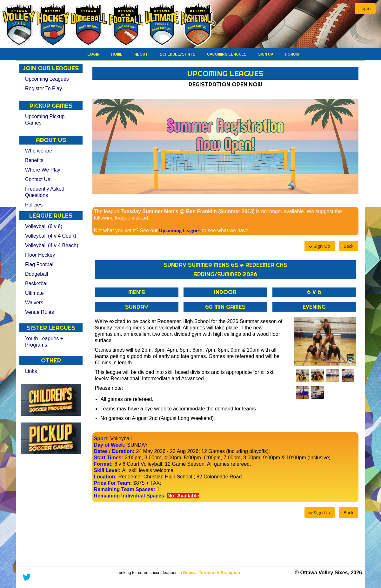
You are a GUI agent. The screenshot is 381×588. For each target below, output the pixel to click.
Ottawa (190, 573)
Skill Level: (107, 470)
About (142, 54)
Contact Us (38, 179)
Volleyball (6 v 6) (44, 226)
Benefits (34, 160)
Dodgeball (37, 274)
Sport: (101, 439)
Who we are (39, 151)
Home (117, 54)
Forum (292, 54)
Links (31, 371)
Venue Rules (40, 312)
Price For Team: (113, 483)
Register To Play (43, 88)
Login (94, 54)
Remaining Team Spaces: (125, 489)
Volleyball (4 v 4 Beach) (52, 245)
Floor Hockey (40, 255)
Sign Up (266, 54)
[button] (365, 8)
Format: (104, 464)
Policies (34, 205)
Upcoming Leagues (227, 54)
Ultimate (34, 293)
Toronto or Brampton (219, 573)
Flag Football (40, 264)
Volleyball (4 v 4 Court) (51, 236)
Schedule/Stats (178, 54)
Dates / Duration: (114, 451)
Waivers (34, 303)
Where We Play (43, 170)
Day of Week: (110, 445)
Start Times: (109, 458)
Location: (105, 477)
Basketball (37, 284)
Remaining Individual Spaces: (130, 496)
